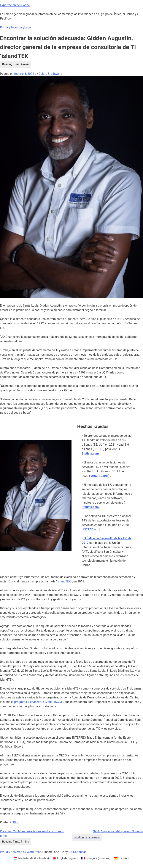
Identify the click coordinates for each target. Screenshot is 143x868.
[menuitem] (31, 858)
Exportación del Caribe (15, 5)
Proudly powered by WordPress (21, 852)
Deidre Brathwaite (50, 74)
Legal (28, 27)
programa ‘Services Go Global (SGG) (38, 702)
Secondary (17, 27)
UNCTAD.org (99, 476)
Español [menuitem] (124, 858)
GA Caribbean (77, 852)
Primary (5, 27)
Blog (16, 822)
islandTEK (64, 581)
